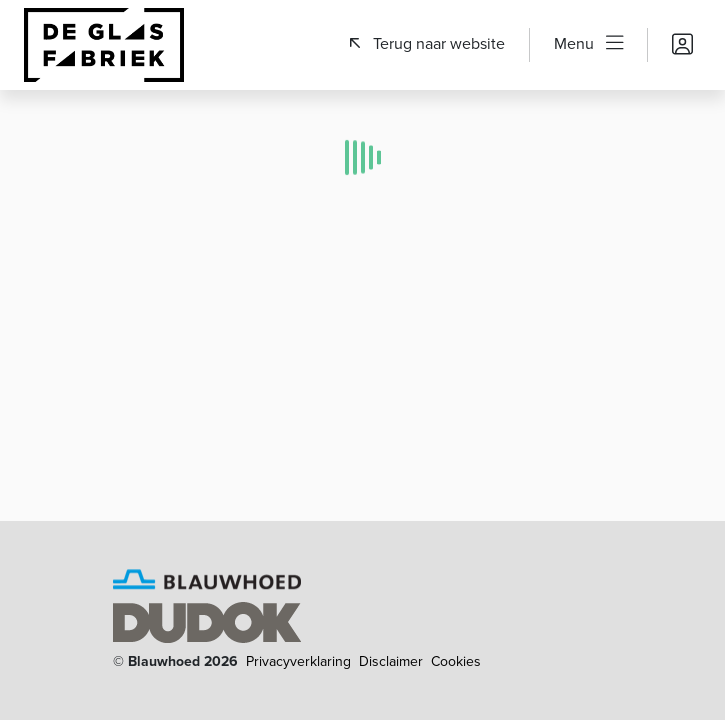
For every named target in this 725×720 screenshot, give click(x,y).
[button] (427, 44)
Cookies (456, 661)
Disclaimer (391, 661)
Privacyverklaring (298, 661)
